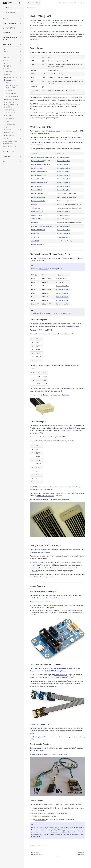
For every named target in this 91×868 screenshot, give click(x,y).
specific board (43, 269)
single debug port (60, 550)
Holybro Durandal (37, 168)
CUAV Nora (35, 223)
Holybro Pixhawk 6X (38, 161)
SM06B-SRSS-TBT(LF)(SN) (44, 391)
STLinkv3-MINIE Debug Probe (55, 671)
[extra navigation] (87, 3)
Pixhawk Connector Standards (43, 137)
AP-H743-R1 (35, 241)
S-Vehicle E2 (35, 237)
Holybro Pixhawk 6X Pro (39, 175)
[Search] (34, 3)
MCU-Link (35, 571)
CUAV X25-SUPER (37, 215)
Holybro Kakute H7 (37, 193)
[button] (21, 8)
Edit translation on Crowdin (39, 846)
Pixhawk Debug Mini (64, 168)
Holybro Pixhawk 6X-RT (39, 157)
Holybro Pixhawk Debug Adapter (44, 595)
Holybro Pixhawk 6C (38, 179)
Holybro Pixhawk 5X (37, 164)
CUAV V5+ (34, 204)
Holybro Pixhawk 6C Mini (39, 183)
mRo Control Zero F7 (38, 244)
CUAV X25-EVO (36, 219)
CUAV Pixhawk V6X (37, 212)
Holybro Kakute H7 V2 (38, 201)
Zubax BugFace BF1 (38, 737)
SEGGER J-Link (37, 562)
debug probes (43, 728)
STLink (34, 568)
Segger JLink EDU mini (47, 613)
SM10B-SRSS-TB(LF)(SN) (45, 496)
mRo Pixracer (35, 233)
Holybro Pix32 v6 (37, 186)
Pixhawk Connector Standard (43, 324)
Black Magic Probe (38, 565)
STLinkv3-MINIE (41, 820)
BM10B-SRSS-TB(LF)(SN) (70, 493)
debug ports (40, 731)
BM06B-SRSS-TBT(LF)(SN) (70, 389)
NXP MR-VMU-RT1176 (38, 230)
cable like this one (64, 395)
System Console (44, 133)
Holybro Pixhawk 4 (37, 172)
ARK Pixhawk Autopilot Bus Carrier (42, 226)
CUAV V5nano (36, 208)
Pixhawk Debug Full (63, 157)
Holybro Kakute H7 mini (39, 197)
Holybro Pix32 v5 (37, 190)
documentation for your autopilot (63, 142)
